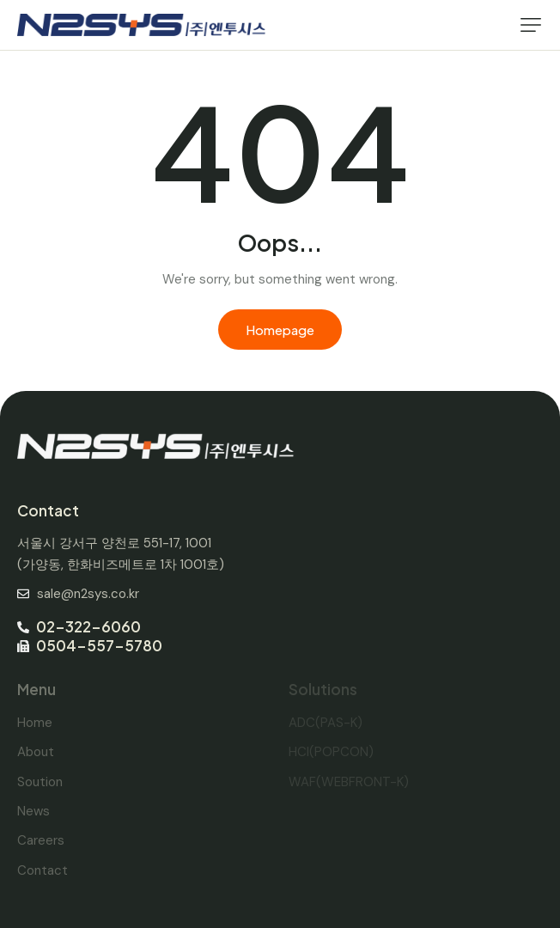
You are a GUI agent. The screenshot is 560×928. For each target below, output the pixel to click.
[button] (531, 25)
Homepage (280, 330)
